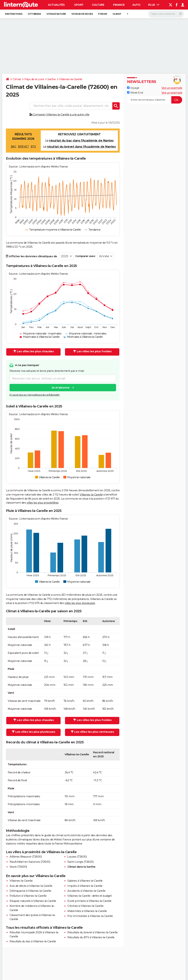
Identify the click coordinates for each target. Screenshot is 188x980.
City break (34, 14)
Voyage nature (56, 14)
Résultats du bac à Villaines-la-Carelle (33, 941)
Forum (103, 14)
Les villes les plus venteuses (92, 732)
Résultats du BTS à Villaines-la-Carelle (91, 937)
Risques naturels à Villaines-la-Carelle (33, 901)
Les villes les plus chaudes (34, 351)
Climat (117, 14)
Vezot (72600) (18, 867)
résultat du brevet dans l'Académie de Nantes (81, 147)
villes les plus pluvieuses (80, 603)
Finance (119, 5)
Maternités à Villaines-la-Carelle (87, 911)
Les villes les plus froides (92, 351)
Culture (98, 5)
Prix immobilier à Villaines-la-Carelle (90, 916)
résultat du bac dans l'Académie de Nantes (81, 141)
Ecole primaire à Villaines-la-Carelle (89, 901)
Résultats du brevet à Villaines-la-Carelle (92, 932)
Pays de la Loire (34, 79)
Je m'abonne (61, 388)
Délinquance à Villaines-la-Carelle (30, 891)
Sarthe (51, 79)
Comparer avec (85, 256)
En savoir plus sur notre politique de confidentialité (35, 395)
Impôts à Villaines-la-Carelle (85, 886)
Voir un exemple (172, 88)
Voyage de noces (82, 14)
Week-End (135, 93)
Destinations (14, 14)
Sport (79, 5)
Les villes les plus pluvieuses (34, 732)
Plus (154, 5)
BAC (14, 147)
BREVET (23, 147)
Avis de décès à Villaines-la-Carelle (31, 886)
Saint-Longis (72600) (80, 862)
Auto (136, 5)
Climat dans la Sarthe (81, 867)
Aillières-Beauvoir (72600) (26, 857)
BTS (33, 147)
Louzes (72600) (77, 857)
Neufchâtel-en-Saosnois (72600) (30, 862)
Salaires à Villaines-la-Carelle (85, 881)
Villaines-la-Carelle (71, 79)
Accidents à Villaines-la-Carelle (86, 891)
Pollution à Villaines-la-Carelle (28, 896)
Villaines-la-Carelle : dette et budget (90, 896)
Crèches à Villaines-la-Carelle (85, 906)
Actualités (56, 5)
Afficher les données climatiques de (31, 256)
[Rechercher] (166, 14)
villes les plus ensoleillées (43, 503)
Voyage (133, 88)
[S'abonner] (155, 100)
